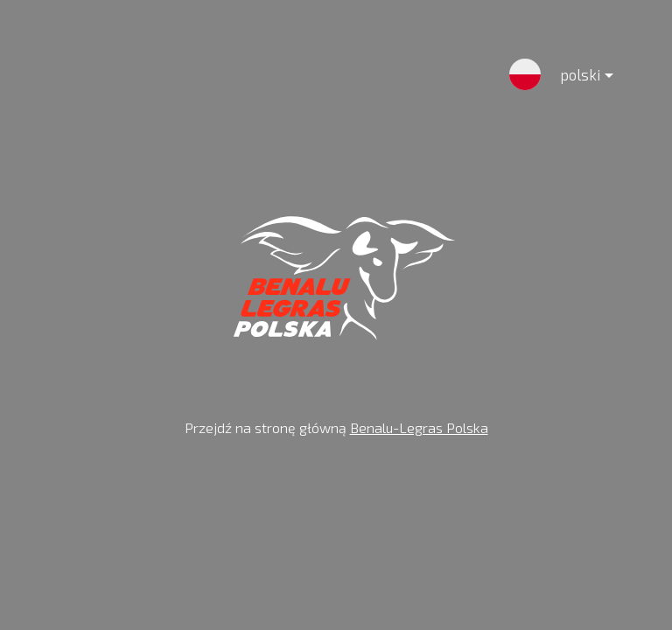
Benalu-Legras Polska (419, 427)
